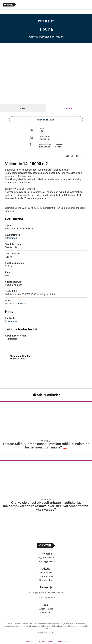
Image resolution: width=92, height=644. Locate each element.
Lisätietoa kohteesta (15, 304)
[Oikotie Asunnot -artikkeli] (46, 428)
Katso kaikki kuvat (46, 120)
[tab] (23, 108)
